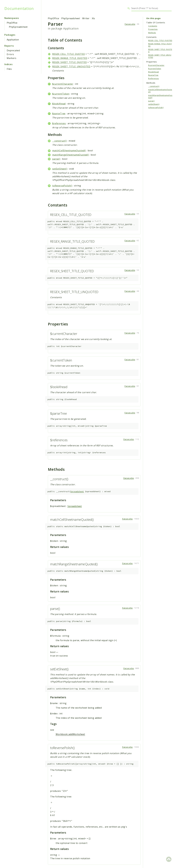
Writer (86, 18)
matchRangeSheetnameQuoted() (71, 155)
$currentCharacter (63, 84)
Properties (153, 29)
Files (9, 69)
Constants (153, 26)
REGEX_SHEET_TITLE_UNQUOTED (71, 66)
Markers (12, 58)
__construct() (59, 141)
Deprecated (13, 50)
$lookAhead (59, 104)
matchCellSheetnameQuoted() (69, 151)
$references (59, 123)
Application (13, 40)
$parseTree (59, 114)
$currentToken (61, 94)
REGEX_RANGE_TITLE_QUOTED (70, 58)
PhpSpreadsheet (18, 27)
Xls (93, 18)
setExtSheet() (60, 169)
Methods (152, 33)
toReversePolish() (62, 186)
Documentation (19, 8)
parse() (56, 159)
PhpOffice (12, 23)
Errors (10, 54)
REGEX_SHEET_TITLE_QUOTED (70, 62)
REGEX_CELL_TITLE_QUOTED (69, 54)
